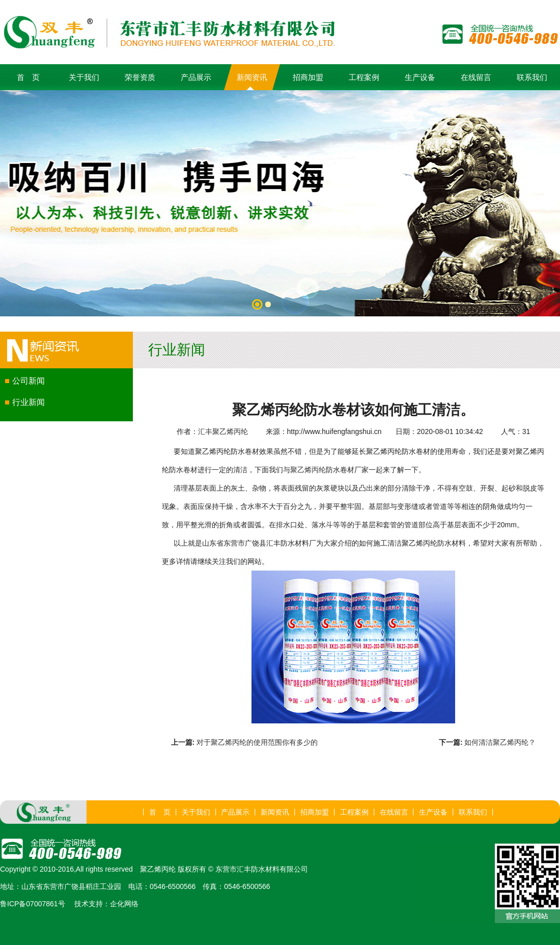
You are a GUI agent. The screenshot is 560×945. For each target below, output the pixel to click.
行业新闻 (29, 402)
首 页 (28, 77)
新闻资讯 (252, 77)
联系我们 (532, 77)
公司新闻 (29, 381)
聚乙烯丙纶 (308, 470)
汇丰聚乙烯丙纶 (223, 431)
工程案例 (364, 77)
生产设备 (420, 77)
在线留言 (476, 77)
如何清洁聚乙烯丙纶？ (500, 742)
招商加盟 (308, 77)
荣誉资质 (140, 77)
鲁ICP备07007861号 (33, 904)
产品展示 (196, 77)
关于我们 (84, 77)
